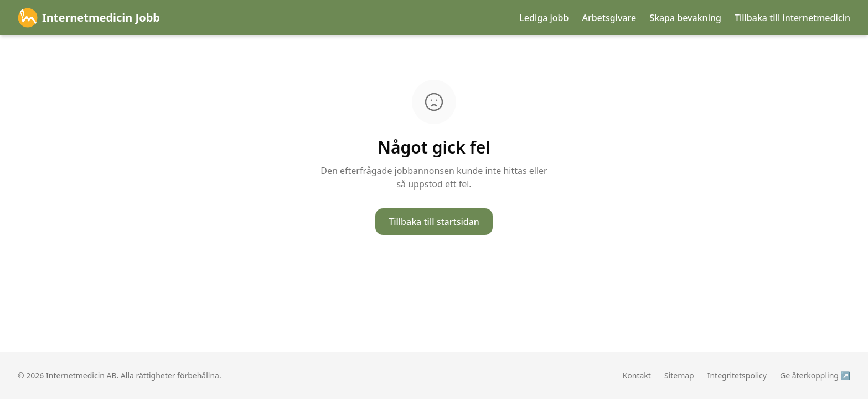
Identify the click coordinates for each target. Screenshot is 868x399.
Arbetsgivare (609, 18)
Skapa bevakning (685, 18)
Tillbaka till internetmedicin (792, 18)
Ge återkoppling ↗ (815, 375)
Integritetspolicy (737, 375)
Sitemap (679, 375)
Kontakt (637, 375)
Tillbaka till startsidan (434, 222)
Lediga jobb (544, 18)
